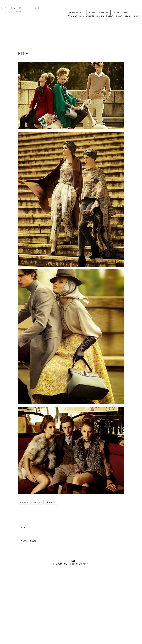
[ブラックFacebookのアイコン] (66, 561)
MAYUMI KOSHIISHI (21, 8)
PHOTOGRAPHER (13, 12)
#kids (137, 16)
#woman (73, 16)
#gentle (90, 16)
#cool (82, 16)
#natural (100, 16)
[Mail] (73, 561)
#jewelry (128, 16)
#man (119, 16)
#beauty (110, 16)
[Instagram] (69, 561)
